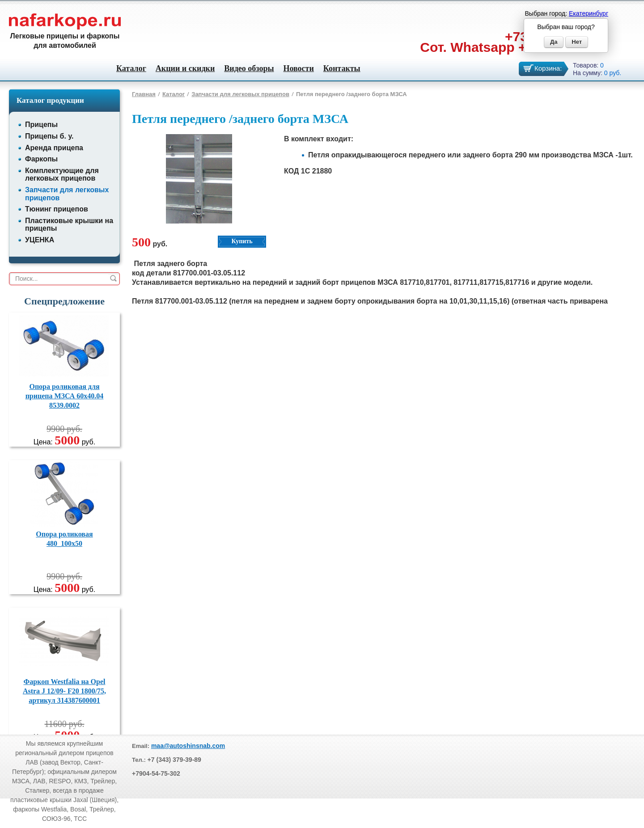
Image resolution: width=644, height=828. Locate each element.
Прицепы (41, 125)
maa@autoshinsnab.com (188, 746)
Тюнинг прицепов (57, 209)
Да (554, 42)
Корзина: (548, 68)
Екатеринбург (589, 13)
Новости (298, 68)
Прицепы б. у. (49, 136)
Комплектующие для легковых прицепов (62, 175)
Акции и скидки (185, 68)
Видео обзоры (249, 68)
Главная (144, 94)
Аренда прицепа (54, 148)
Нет (577, 42)
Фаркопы (41, 159)
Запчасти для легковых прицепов (240, 94)
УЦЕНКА (40, 240)
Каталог (131, 68)
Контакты (342, 68)
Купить (242, 241)
